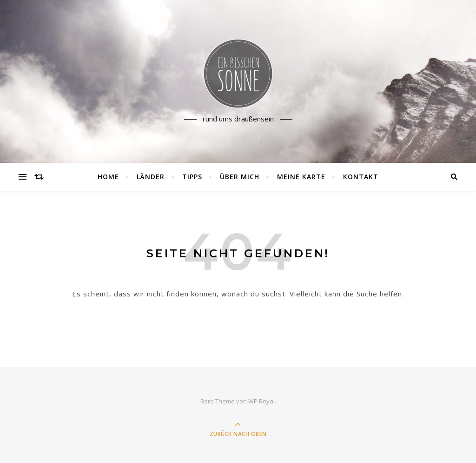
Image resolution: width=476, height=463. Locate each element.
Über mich (240, 177)
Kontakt (361, 177)
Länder (151, 177)
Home (108, 177)
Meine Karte (301, 177)
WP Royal (261, 401)
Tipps (192, 177)
